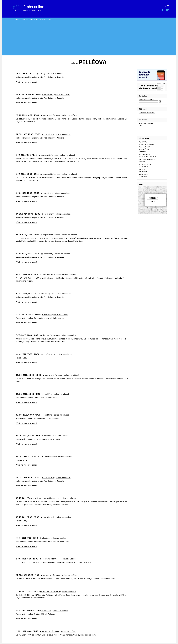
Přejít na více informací (26, 82)
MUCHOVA (143, 177)
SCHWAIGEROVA (145, 164)
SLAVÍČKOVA (144, 167)
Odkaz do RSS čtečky (147, 113)
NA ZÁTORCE (144, 174)
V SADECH (143, 172)
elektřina (47, 314)
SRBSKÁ (142, 162)
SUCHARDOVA (144, 154)
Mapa (36, 20)
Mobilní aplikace (45, 20)
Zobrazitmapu (153, 200)
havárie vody (48, 354)
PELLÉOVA (143, 142)
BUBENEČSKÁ (144, 149)
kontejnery (43, 74)
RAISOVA (142, 169)
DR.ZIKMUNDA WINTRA (147, 157)
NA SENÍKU (143, 152)
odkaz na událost (58, 74)
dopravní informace (51, 115)
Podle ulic (17, 20)
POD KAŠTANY (144, 147)
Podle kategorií (27, 20)
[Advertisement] (94, 37)
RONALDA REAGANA (146, 144)
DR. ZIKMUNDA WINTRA (148, 159)
